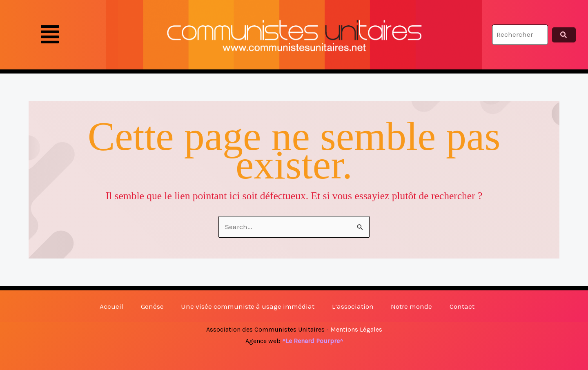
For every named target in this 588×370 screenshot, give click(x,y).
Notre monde (411, 306)
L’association (353, 306)
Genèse (152, 306)
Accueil (111, 306)
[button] (50, 35)
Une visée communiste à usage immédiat (248, 306)
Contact (462, 306)
